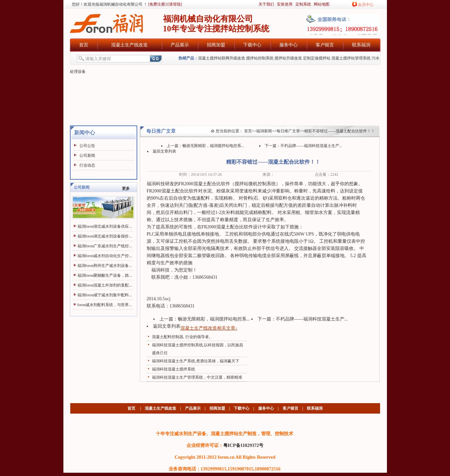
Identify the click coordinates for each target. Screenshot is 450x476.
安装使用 (285, 4)
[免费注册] (157, 4)
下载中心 (252, 45)
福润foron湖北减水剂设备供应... (105, 226)
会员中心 (366, 5)
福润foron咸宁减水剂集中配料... (105, 295)
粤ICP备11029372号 (243, 445)
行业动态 (87, 165)
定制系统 (303, 4)
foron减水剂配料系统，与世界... (105, 305)
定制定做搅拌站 (317, 58)
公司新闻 (87, 156)
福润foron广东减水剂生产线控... (105, 246)
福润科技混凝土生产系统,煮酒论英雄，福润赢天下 (196, 361)
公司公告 (87, 146)
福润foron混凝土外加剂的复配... (105, 285)
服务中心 (289, 45)
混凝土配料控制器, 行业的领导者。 (182, 337)
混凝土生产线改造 (129, 45)
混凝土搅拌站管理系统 (351, 58)
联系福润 (361, 45)
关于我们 (266, 4)
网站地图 (322, 4)
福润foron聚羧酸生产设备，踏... (105, 275)
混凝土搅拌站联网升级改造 (222, 58)
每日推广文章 (288, 131)
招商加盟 (216, 45)
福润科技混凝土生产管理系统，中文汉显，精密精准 (197, 377)
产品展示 (180, 45)
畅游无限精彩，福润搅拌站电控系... (213, 146)
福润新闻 (264, 131)
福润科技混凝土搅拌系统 (174, 369)
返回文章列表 (164, 151)
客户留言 (325, 45)
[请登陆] (175, 4)
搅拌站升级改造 (288, 58)
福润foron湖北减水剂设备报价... (105, 236)
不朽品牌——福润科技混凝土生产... (311, 146)
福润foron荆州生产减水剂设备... (105, 266)
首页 (84, 45)
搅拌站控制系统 (260, 58)
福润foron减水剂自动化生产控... (105, 256)
